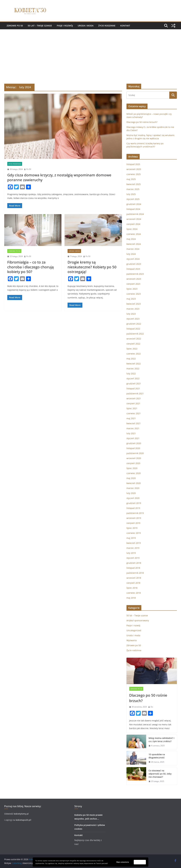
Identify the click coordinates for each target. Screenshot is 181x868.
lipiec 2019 (132, 528)
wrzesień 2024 (134, 219)
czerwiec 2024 (134, 234)
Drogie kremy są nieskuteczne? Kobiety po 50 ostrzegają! (92, 267)
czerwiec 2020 (134, 473)
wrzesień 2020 (134, 458)
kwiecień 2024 (134, 244)
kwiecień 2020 (134, 483)
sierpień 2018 (133, 583)
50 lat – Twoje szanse (40, 26)
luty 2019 (131, 553)
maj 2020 (131, 478)
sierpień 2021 (133, 403)
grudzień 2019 (134, 503)
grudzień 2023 (134, 264)
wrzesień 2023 (134, 279)
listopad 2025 (133, 164)
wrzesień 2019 (134, 518)
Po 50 (29, 169)
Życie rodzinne (107, 26)
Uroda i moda (86, 26)
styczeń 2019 (133, 558)
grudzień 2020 (134, 443)
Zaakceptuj (140, 862)
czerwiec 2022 (134, 354)
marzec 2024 (133, 249)
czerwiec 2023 (134, 294)
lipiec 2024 (132, 229)
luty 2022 (131, 374)
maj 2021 (131, 418)
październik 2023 (135, 274)
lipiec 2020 (132, 468)
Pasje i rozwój (65, 26)
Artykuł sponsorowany (138, 620)
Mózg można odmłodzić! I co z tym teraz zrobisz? (161, 740)
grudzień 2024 (134, 204)
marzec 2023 (133, 309)
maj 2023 (131, 299)
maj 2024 (131, 239)
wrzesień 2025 (134, 169)
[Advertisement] (90, 52)
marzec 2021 (133, 428)
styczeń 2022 (133, 379)
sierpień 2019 (133, 523)
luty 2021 (131, 433)
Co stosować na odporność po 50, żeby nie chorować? (160, 774)
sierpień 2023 (133, 284)
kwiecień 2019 (134, 543)
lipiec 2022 (132, 349)
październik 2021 (135, 393)
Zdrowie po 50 (15, 26)
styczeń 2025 (133, 199)
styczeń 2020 (133, 498)
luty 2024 (131, 254)
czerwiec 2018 (134, 593)
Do (152, 707)
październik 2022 (135, 334)
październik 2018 (135, 573)
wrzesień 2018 (134, 578)
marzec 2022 (133, 369)
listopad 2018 (133, 568)
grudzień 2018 (134, 563)
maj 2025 (131, 179)
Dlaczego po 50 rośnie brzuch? (142, 122)
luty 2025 (131, 194)
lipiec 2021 (132, 408)
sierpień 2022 (133, 344)
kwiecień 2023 (134, 304)
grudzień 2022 (134, 324)
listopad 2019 (133, 508)
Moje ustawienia (123, 862)
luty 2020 (131, 493)
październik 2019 (135, 513)
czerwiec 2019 (134, 533)
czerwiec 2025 (134, 174)
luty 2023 (131, 314)
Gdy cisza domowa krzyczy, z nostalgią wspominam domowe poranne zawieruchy (59, 177)
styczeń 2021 (133, 438)
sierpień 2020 (133, 463)
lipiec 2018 (132, 588)
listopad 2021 (133, 388)
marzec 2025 (133, 189)
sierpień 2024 (133, 224)
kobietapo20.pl (23, 820)
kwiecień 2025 (134, 184)
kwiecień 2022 (134, 364)
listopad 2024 (133, 209)
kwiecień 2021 (134, 423)
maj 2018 (131, 598)
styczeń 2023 (133, 319)
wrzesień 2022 (134, 339)
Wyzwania (132, 640)
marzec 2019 (133, 548)
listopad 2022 (133, 329)
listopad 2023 (133, 269)
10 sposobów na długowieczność (157, 756)
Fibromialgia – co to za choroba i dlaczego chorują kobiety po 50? (31, 267)
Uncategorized (134, 630)
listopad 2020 (133, 448)
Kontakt (125, 26)
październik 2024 (135, 214)
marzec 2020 (133, 488)
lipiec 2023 (132, 289)
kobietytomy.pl (21, 814)
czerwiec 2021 (134, 413)
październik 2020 (135, 453)
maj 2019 (131, 538)
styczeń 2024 (133, 259)
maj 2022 (131, 359)
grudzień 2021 (134, 383)
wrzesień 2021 (134, 398)
